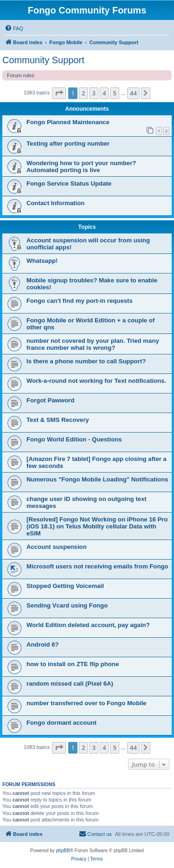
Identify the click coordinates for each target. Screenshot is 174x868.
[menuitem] (14, 28)
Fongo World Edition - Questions (74, 439)
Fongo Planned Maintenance (68, 122)
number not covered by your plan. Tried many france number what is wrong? (93, 344)
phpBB (63, 851)
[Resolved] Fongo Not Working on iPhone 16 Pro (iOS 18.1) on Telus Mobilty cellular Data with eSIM (97, 526)
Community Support (43, 60)
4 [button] (104, 93)
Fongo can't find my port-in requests (80, 301)
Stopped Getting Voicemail (65, 586)
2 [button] (83, 93)
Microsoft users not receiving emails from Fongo (97, 566)
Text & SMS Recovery (58, 420)
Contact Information (55, 203)
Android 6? (43, 644)
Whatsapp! (42, 261)
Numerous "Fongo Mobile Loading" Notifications (97, 479)
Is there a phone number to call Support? (86, 361)
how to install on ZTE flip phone (73, 664)
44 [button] (133, 93)
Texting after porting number (68, 144)
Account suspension (57, 547)
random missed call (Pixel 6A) (70, 684)
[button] (59, 93)
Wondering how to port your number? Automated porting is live (81, 167)
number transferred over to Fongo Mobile (87, 703)
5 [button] (114, 93)
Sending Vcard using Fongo (67, 605)
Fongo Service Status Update (69, 184)
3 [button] (93, 93)
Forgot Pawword (50, 400)
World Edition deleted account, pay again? (88, 625)
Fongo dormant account (61, 723)
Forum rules (21, 75)
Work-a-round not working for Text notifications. (96, 381)
